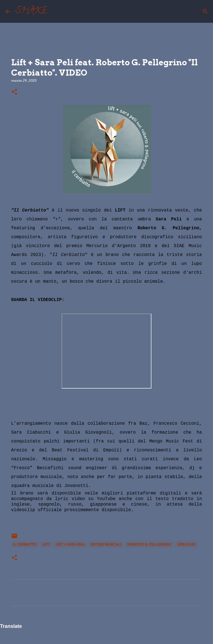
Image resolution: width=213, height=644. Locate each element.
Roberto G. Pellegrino (149, 544)
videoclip (186, 544)
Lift (46, 544)
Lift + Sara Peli (70, 544)
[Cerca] (55, 11)
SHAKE (31, 11)
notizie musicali (106, 544)
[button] (14, 92)
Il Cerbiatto (25, 544)
